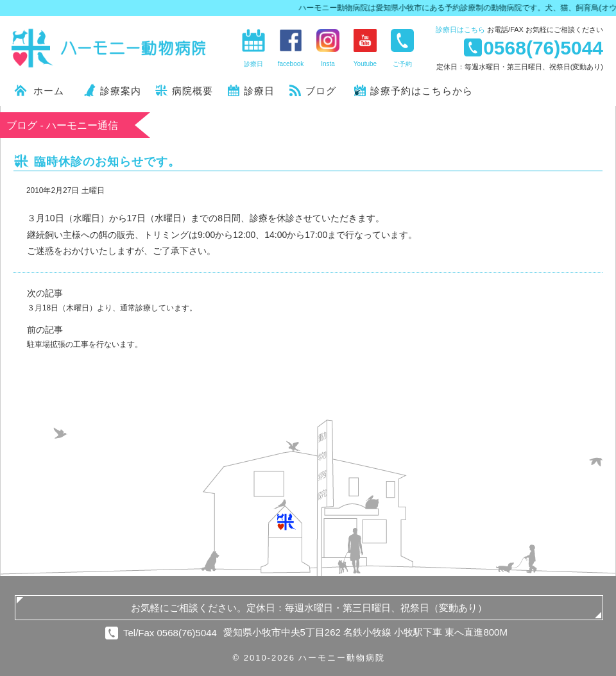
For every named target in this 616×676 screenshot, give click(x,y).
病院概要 (193, 91)
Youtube (365, 64)
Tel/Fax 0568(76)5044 (170, 633)
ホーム (49, 91)
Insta (328, 64)
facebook (291, 64)
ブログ (321, 91)
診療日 (460, 30)
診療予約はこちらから (422, 91)
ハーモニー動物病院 (109, 48)
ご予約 (402, 64)
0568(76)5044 (543, 47)
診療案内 (121, 91)
